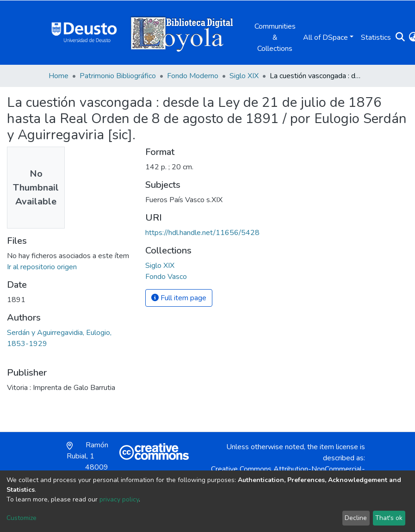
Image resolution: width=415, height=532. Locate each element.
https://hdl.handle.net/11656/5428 (202, 233)
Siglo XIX (244, 76)
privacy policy (119, 499)
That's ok (389, 518)
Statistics (376, 37)
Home (59, 76)
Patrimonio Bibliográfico (118, 76)
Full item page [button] (179, 298)
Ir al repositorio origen (42, 267)
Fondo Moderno (193, 76)
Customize (22, 518)
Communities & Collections (275, 37)
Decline (356, 518)
